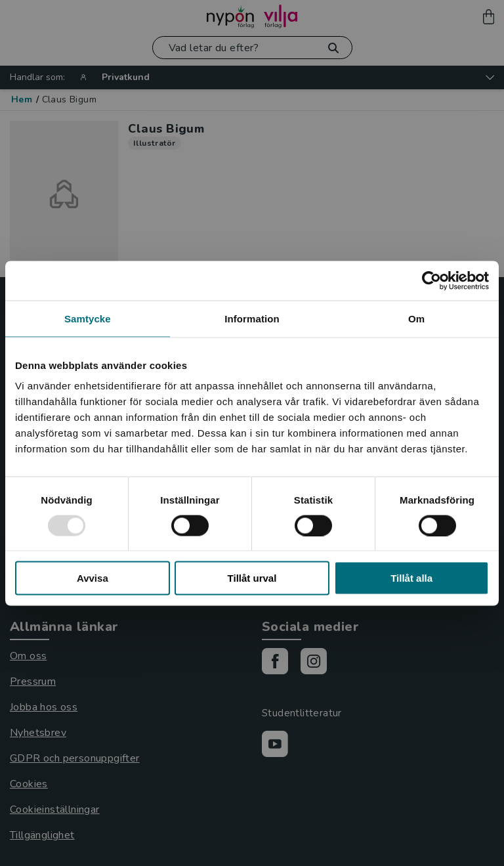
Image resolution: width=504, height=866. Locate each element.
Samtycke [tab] (88, 318)
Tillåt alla (411, 578)
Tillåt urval (252, 578)
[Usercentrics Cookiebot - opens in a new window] (431, 280)
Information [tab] (252, 318)
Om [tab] (416, 318)
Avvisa (93, 578)
